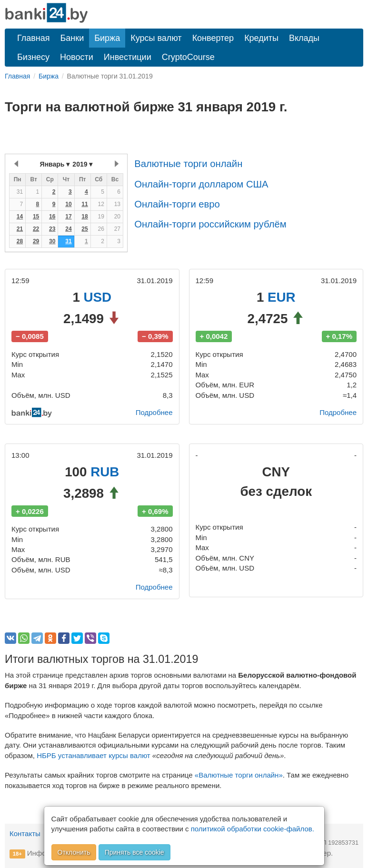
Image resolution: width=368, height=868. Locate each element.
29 (36, 241)
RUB (105, 472)
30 (52, 241)
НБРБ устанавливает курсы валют (94, 755)
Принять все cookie (134, 852)
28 (20, 241)
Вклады (304, 38)
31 (68, 241)
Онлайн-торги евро (177, 204)
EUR (282, 297)
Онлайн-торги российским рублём (210, 224)
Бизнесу (33, 57)
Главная (34, 38)
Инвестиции (128, 57)
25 (85, 229)
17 (68, 217)
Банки (72, 38)
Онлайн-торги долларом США (201, 184)
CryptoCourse (188, 57)
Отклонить (74, 852)
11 (85, 204)
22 (36, 229)
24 (68, 229)
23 (52, 229)
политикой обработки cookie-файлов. (253, 829)
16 (52, 217)
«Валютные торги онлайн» (239, 775)
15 (36, 217)
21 (20, 229)
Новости (77, 57)
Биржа (107, 38)
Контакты (25, 833)
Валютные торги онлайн (188, 164)
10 (68, 204)
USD (98, 297)
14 (20, 217)
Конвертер (213, 38)
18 (85, 217)
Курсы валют (156, 38)
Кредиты (261, 38)
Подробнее (154, 412)
